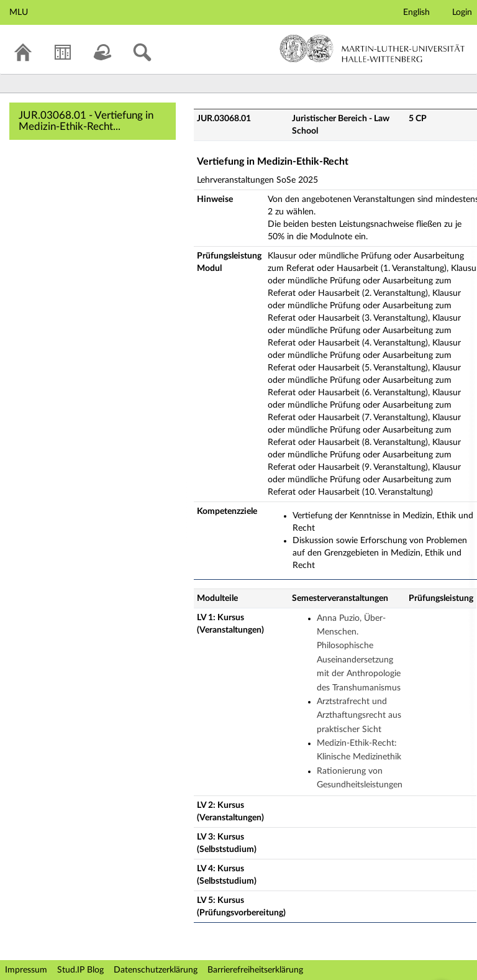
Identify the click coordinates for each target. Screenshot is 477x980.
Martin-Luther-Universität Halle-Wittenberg (372, 48)
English (416, 12)
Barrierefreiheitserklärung (255, 970)
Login (462, 12)
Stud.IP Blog (80, 970)
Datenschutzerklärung (156, 970)
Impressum (26, 970)
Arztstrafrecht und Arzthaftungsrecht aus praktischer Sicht (359, 716)
